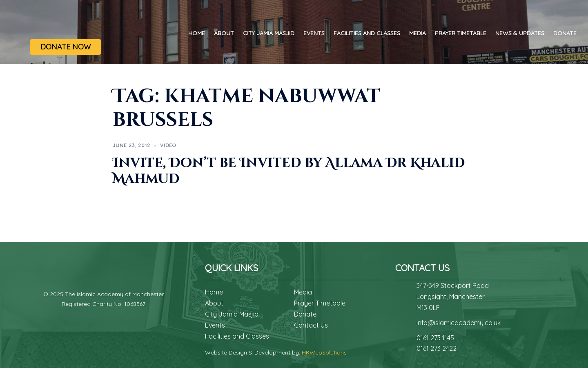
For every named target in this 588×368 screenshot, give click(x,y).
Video (168, 145)
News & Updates (520, 33)
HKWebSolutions (324, 352)
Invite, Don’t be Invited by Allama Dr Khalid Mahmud (289, 171)
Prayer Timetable (461, 33)
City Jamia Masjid (269, 33)
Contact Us (311, 325)
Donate (565, 33)
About (224, 33)
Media (418, 33)
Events (314, 33)
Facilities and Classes (367, 33)
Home (197, 33)
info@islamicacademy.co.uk (459, 323)
